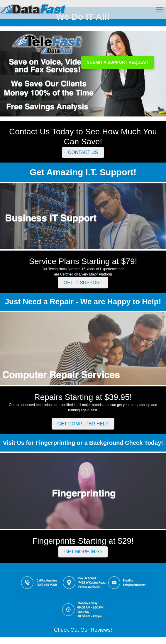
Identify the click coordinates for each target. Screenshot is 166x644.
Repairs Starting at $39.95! (83, 397)
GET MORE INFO (83, 552)
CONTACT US (83, 152)
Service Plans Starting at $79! (83, 261)
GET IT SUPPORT (83, 283)
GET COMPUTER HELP (83, 424)
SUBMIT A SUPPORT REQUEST (118, 62)
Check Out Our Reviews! (83, 630)
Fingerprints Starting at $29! (83, 541)
